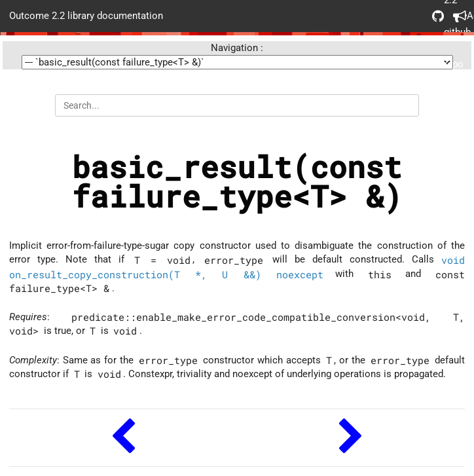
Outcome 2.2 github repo (438, 16)
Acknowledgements (459, 16)
